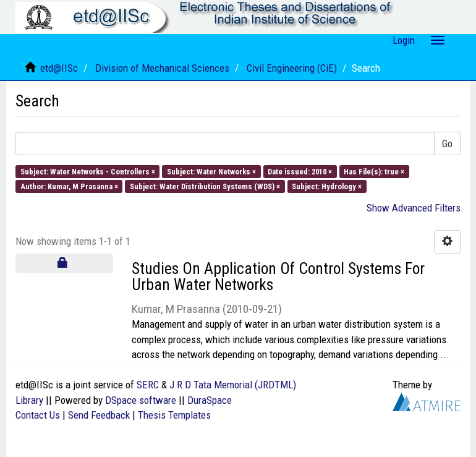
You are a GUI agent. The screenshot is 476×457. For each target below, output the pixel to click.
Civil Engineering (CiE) (292, 68)
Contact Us (38, 415)
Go (447, 143)
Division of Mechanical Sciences (162, 68)
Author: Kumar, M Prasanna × (69, 186)
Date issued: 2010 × (300, 171)
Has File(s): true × (374, 171)
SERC (148, 385)
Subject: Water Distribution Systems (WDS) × (205, 186)
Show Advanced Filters (414, 208)
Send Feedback (99, 415)
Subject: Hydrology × (327, 186)
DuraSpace (210, 400)
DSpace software (141, 400)
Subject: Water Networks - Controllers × (88, 171)
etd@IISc (59, 68)
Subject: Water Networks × (211, 171)
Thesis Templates (174, 415)
